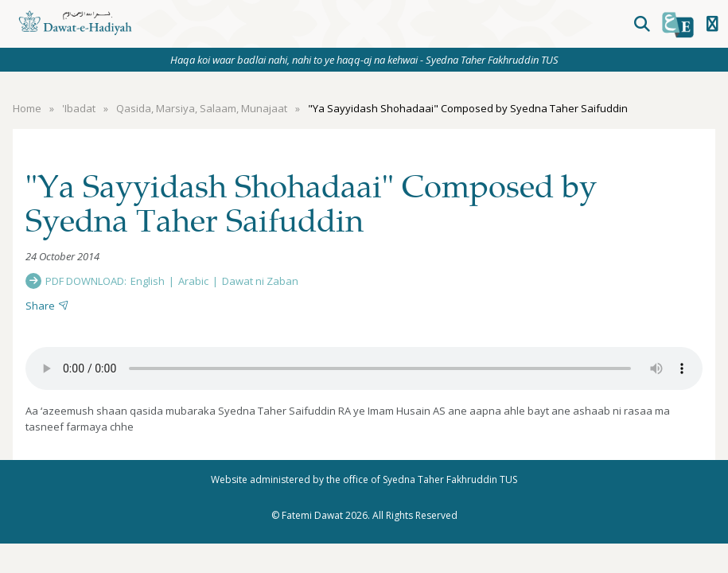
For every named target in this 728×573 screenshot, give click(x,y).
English (148, 281)
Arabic (193, 281)
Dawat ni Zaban (260, 281)
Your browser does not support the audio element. (364, 368)
